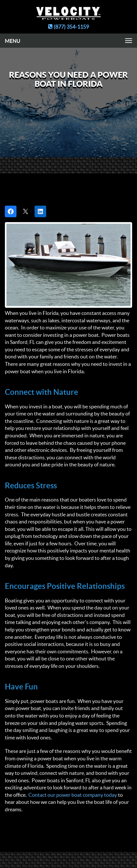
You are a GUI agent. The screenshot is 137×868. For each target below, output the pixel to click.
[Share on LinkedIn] (40, 211)
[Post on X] (26, 211)
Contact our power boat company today (73, 795)
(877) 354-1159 (68, 27)
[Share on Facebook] (11, 211)
